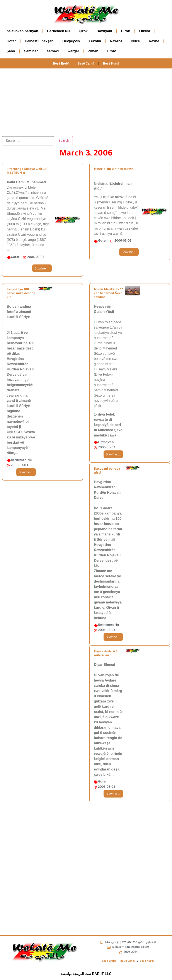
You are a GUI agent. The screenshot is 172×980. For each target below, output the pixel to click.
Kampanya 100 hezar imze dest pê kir (21, 294)
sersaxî (53, 51)
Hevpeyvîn (71, 41)
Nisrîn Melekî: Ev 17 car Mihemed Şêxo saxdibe (108, 294)
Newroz (116, 41)
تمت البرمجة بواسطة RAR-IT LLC (86, 974)
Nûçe (135, 41)
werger (73, 51)
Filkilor (145, 31)
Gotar (11, 41)
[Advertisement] (86, 101)
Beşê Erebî (61, 63)
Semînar (31, 51)
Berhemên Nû (58, 31)
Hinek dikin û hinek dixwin (114, 169)
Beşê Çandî (86, 63)
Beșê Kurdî (111, 63)
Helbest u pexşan (39, 41)
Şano (11, 51)
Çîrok (83, 31)
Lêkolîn (95, 41)
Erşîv (112, 51)
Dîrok (125, 31)
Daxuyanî (104, 31)
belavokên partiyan (22, 31)
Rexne (154, 41)
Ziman (93, 51)
